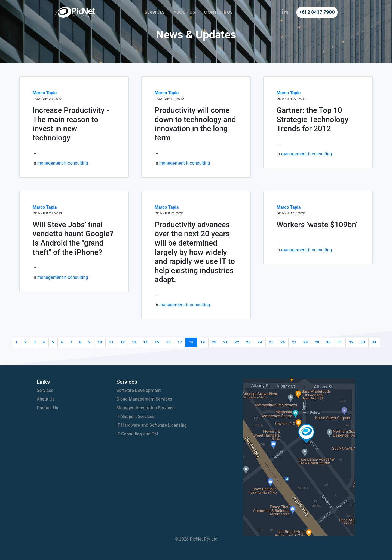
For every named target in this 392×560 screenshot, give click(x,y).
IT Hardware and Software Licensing (152, 425)
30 (328, 342)
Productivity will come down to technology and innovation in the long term (195, 124)
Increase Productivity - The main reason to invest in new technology (71, 124)
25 (271, 342)
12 (123, 342)
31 (340, 342)
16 (168, 342)
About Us (184, 12)
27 (294, 342)
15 (157, 342)
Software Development (139, 390)
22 (237, 342)
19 (203, 342)
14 (146, 342)
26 (283, 342)
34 (374, 342)
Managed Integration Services (146, 408)
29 (317, 342)
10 (100, 342)
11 (111, 342)
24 (260, 342)
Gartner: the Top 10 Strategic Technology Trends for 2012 (313, 119)
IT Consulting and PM (137, 434)
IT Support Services (136, 417)
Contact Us (218, 12)
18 (191, 342)
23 (248, 342)
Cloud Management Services (144, 399)
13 (134, 342)
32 (351, 342)
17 (180, 342)
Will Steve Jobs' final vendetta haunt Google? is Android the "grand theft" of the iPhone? (73, 238)
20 (214, 342)
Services (155, 12)
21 (226, 342)
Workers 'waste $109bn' (317, 225)
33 (363, 342)
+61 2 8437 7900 (317, 12)
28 (306, 342)
